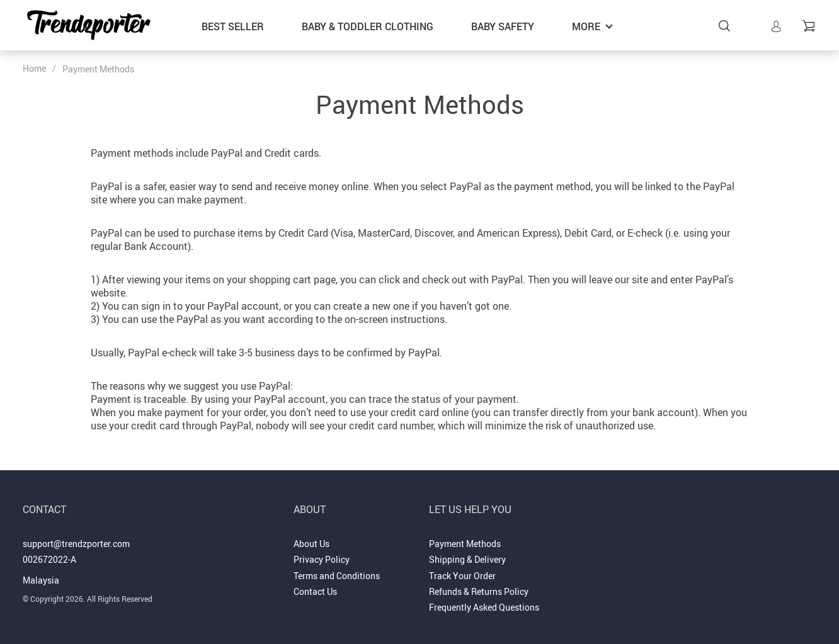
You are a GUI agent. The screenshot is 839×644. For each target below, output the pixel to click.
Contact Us (315, 591)
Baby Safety (503, 26)
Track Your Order (462, 576)
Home (34, 68)
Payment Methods (465, 544)
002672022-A (49, 559)
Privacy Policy (322, 559)
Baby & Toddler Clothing (368, 26)
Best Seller (233, 26)
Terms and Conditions (337, 576)
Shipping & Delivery (467, 559)
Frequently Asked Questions (484, 607)
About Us (311, 544)
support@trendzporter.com (76, 544)
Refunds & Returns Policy (479, 591)
